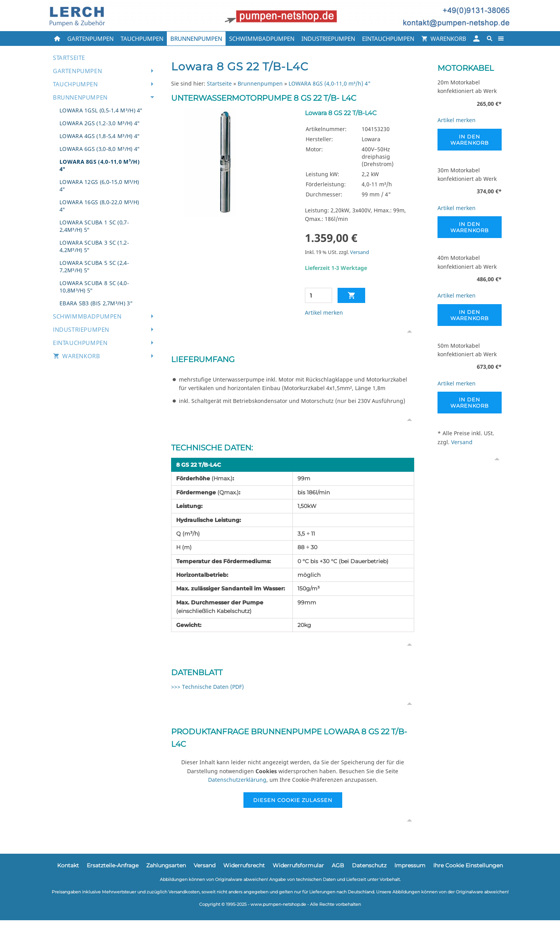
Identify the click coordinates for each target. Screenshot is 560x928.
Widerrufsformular (298, 865)
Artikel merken (324, 313)
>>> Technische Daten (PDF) (207, 687)
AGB (338, 865)
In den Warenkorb (470, 140)
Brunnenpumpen (260, 83)
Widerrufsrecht (244, 865)
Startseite (219, 83)
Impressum (410, 865)
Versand (360, 252)
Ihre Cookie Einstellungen (468, 865)
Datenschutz (369, 865)
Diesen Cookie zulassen (293, 800)
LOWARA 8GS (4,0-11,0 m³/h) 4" (330, 83)
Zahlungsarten (166, 865)
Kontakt (68, 865)
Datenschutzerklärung (237, 780)
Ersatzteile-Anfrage (113, 865)
